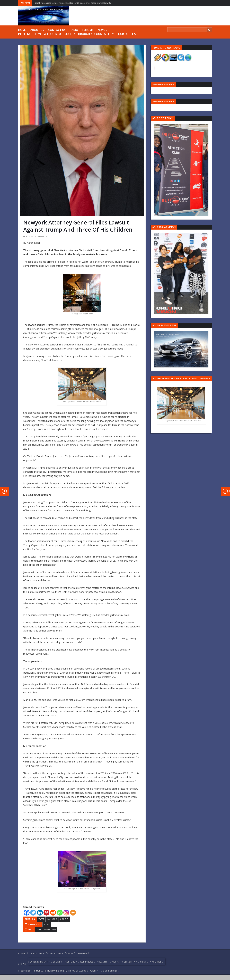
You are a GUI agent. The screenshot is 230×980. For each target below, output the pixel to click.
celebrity (129, 962)
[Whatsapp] (60, 913)
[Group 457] (181, 273)
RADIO (74, 30)
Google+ (64, 919)
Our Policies (127, 34)
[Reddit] (53, 913)
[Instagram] (66, 913)
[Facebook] (27, 913)
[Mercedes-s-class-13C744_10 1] (181, 349)
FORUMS (88, 30)
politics (157, 962)
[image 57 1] (181, 170)
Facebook (52, 919)
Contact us (57, 30)
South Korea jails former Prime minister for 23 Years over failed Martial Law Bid (73, 3)
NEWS (101, 30)
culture (70, 962)
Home (22, 30)
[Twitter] (33, 913)
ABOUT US (37, 30)
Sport (57, 962)
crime (143, 962)
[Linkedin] (40, 913)
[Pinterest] (46, 913)
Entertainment (39, 962)
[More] (73, 913)
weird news (87, 962)
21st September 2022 (46, 930)
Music (115, 962)
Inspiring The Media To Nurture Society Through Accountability (66, 34)
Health (103, 962)
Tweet (41, 919)
